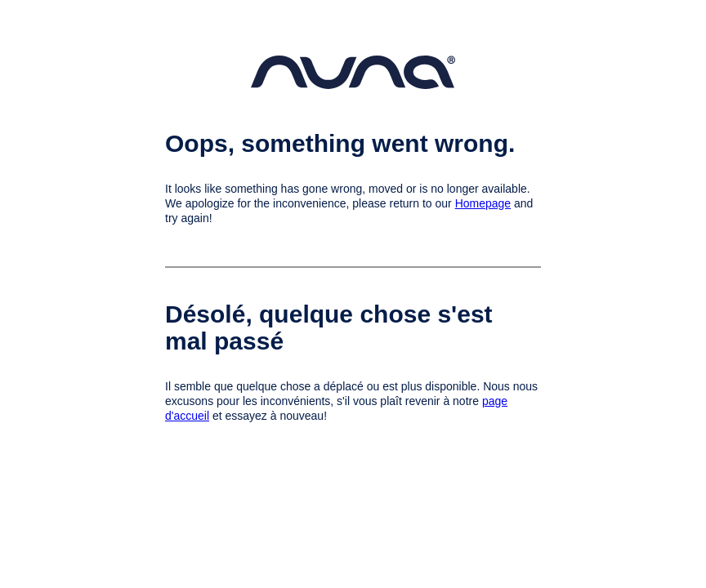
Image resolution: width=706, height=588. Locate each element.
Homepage (483, 203)
